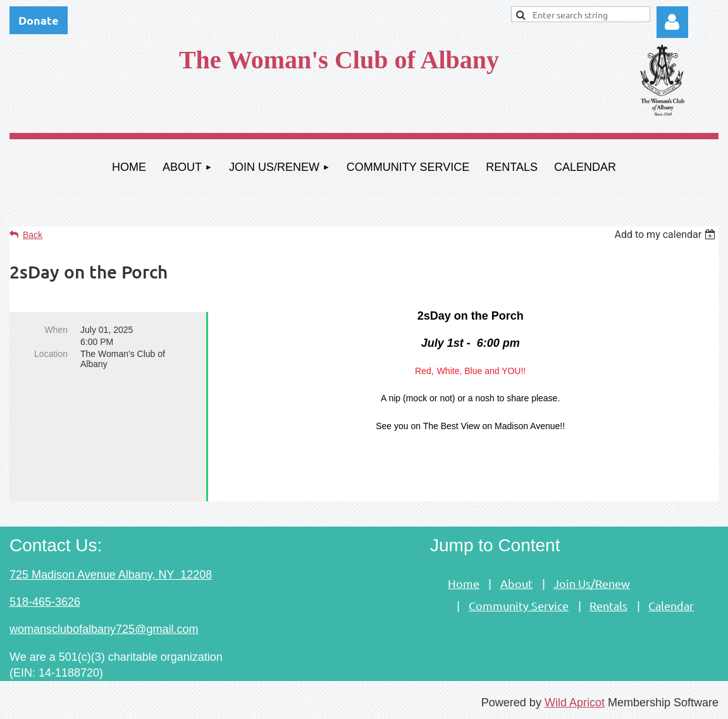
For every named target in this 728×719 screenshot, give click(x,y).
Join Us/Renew (592, 583)
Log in (672, 22)
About (516, 583)
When (56, 330)
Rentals (608, 605)
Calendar (671, 605)
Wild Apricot (575, 703)
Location (51, 354)
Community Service (519, 605)
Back (33, 235)
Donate (39, 20)
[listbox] (666, 234)
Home (464, 583)
